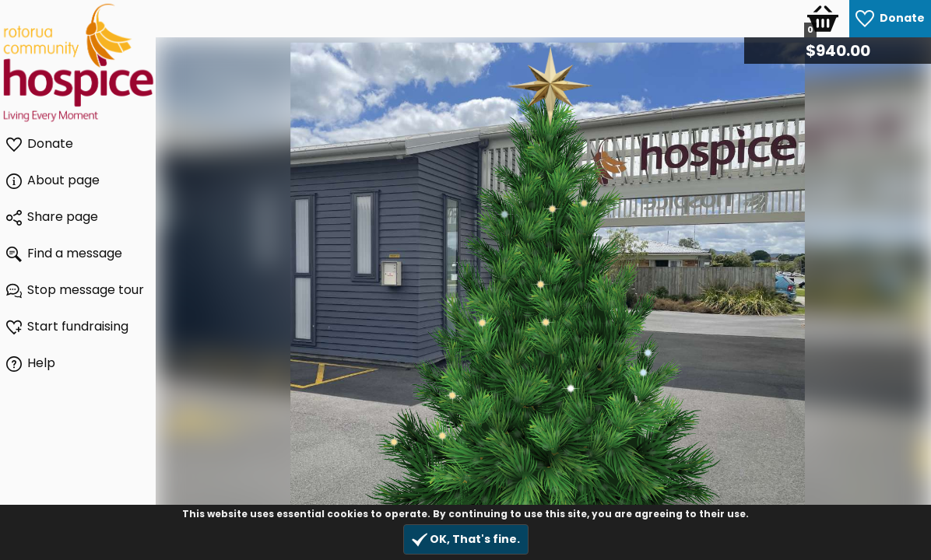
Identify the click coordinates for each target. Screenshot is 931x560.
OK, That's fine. (466, 539)
